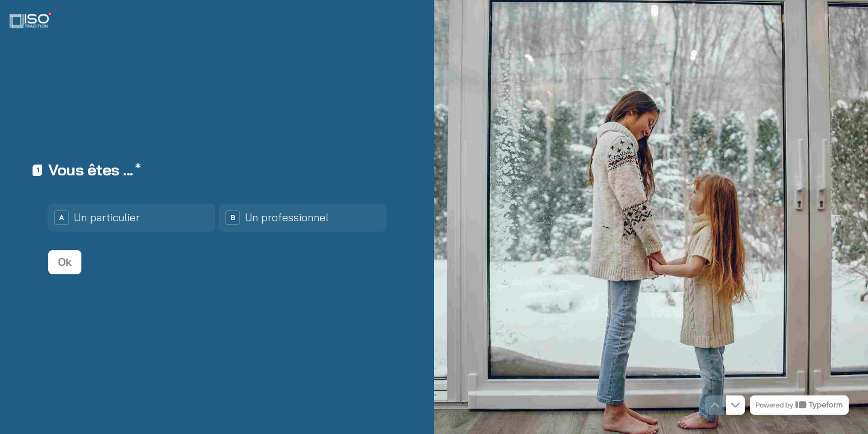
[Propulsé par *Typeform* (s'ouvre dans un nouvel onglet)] (799, 405)
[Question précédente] (715, 405)
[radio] (131, 218)
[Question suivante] (735, 405)
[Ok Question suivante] (65, 262)
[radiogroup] (217, 218)
